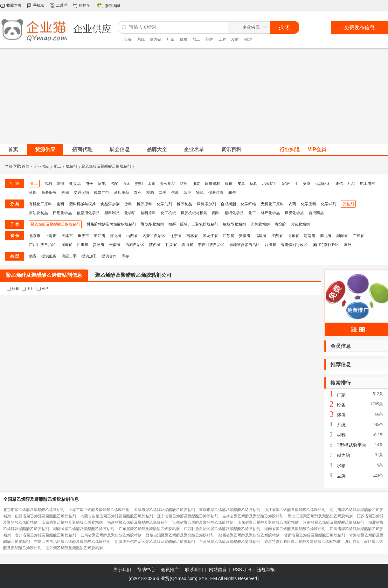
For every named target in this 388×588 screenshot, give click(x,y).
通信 (339, 184)
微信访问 (112, 6)
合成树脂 (228, 204)
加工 (196, 39)
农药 (292, 204)
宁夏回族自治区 (211, 245)
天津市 (67, 236)
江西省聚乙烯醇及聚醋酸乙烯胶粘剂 (203, 522)
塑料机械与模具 (82, 204)
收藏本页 (14, 5)
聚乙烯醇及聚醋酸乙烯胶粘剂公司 (133, 275)
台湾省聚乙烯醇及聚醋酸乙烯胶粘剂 (230, 542)
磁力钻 (156, 39)
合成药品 (316, 213)
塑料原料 (148, 213)
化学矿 (130, 213)
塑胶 (61, 184)
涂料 (48, 184)
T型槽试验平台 (352, 445)
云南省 (115, 245)
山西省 (132, 236)
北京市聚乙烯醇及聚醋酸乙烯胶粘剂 (34, 510)
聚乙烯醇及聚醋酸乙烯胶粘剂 (106, 166)
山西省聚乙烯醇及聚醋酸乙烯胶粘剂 (45, 516)
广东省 (358, 236)
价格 (184, 39)
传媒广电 (101, 192)
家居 (286, 184)
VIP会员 (317, 149)
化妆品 (75, 184)
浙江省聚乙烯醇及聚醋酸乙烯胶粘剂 (295, 510)
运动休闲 (323, 184)
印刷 (151, 184)
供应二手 (69, 256)
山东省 (293, 236)
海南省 (66, 245)
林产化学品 (270, 213)
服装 (196, 184)
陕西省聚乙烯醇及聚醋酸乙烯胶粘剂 (249, 535)
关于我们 (122, 570)
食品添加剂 (110, 204)
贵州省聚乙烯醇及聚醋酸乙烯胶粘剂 (45, 535)
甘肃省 (171, 245)
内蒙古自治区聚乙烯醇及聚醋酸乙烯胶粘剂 (117, 516)
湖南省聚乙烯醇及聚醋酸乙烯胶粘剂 (84, 529)
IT (296, 184)
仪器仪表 (216, 192)
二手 (163, 192)
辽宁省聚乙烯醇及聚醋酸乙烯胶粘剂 (188, 516)
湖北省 (326, 236)
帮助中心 (146, 570)
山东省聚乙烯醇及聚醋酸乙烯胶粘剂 (268, 522)
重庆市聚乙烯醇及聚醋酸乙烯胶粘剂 (230, 510)
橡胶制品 (184, 204)
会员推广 (170, 570)
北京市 (35, 236)
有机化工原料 (40, 204)
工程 (222, 39)
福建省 (261, 236)
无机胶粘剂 (260, 224)
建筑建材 (212, 184)
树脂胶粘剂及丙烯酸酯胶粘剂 (111, 224)
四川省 (82, 245)
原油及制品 (38, 213)
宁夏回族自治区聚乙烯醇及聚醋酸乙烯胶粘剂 (72, 542)
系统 (141, 39)
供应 (33, 256)
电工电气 (368, 184)
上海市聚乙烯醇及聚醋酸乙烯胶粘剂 (99, 510)
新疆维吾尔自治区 (245, 245)
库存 (125, 256)
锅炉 (248, 39)
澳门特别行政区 (326, 245)
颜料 (216, 213)
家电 (102, 184)
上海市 (51, 236)
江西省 (277, 236)
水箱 (341, 465)
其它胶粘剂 (300, 224)
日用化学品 (62, 213)
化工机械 (168, 213)
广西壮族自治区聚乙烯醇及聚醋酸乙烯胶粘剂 (222, 529)
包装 (175, 192)
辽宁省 (176, 236)
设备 (128, 39)
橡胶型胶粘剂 (234, 224)
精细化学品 (234, 213)
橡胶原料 (144, 204)
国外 (348, 245)
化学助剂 (164, 204)
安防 (307, 184)
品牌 (209, 39)
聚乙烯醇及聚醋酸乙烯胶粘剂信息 (44, 275)
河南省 (309, 236)
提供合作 (109, 256)
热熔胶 (280, 224)
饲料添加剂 (206, 204)
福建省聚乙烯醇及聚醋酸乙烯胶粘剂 (138, 522)
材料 (341, 435)
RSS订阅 (242, 570)
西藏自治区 (135, 245)
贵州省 (99, 245)
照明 (139, 184)
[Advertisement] (194, 96)
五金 (127, 184)
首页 (25, 166)
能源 (150, 192)
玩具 (253, 184)
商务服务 (49, 192)
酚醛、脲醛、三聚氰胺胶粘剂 (193, 224)
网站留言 (218, 570)
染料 (60, 204)
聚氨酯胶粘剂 (152, 224)
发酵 (235, 39)
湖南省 (342, 236)
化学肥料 (308, 204)
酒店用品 (121, 192)
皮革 (241, 184)
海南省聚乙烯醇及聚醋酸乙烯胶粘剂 (295, 529)
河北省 (116, 236)
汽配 (114, 184)
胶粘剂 (71, 166)
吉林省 (192, 236)
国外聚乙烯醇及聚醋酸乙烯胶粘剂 (74, 548)
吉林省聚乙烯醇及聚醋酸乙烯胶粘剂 (253, 516)
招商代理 (82, 149)
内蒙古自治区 (154, 236)
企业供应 (41, 166)
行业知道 (290, 149)
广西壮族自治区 (42, 245)
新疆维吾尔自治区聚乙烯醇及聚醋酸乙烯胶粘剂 (155, 542)
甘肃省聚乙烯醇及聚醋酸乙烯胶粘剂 (315, 535)
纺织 (184, 184)
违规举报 (266, 570)
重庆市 (83, 236)
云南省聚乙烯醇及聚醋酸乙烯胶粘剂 (111, 535)
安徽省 (245, 236)
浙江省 (100, 236)
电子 (89, 184)
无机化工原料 (272, 204)
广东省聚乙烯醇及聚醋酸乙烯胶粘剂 (149, 529)
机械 (65, 192)
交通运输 (81, 192)
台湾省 (270, 245)
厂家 (170, 39)
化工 (57, 166)
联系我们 (194, 570)
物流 (200, 192)
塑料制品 (112, 213)
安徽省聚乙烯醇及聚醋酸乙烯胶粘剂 (72, 522)
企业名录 (194, 149)
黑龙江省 (210, 236)
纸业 (187, 192)
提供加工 (89, 256)
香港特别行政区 (294, 245)
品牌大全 (157, 149)
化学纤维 (248, 204)
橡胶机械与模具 (194, 213)
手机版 (39, 5)
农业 (138, 192)
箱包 (232, 192)
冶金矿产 (270, 184)
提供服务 (49, 256)
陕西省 (155, 245)
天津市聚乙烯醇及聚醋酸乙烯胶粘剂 (164, 510)
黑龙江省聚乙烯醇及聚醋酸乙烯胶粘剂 (320, 516)
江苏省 (228, 236)
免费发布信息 (359, 28)
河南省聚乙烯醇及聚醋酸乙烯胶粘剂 (334, 522)
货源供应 (45, 149)
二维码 (62, 5)
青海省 (187, 245)
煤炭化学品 (294, 213)
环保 (33, 192)
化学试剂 (329, 204)
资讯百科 (231, 149)
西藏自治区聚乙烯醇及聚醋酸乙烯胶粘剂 (180, 535)
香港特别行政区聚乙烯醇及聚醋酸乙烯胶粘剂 (302, 542)
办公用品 (168, 184)
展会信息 (120, 149)
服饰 (229, 184)
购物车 (85, 5)
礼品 (351, 184)
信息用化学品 (88, 213)
